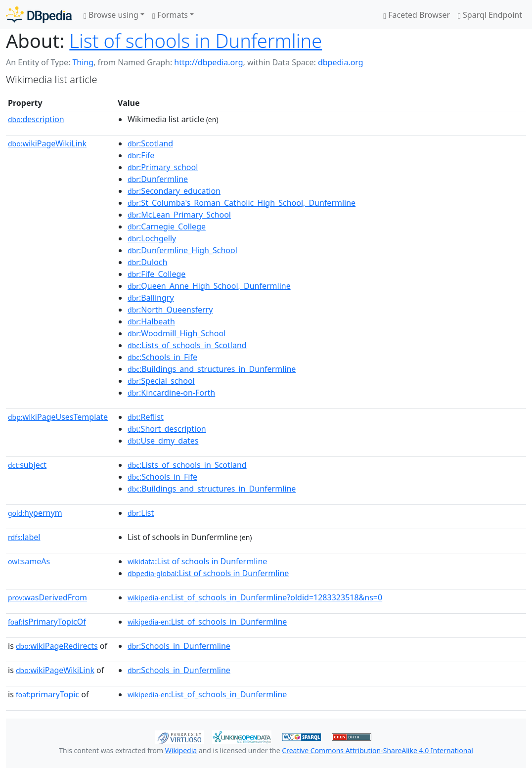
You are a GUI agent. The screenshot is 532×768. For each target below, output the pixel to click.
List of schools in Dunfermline (196, 41)
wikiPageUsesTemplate (58, 417)
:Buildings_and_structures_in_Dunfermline (212, 369)
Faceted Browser (417, 15)
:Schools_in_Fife (162, 357)
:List (141, 513)
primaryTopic (47, 694)
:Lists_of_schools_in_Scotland (187, 345)
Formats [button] (170, 15)
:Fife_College (156, 274)
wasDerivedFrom (47, 597)
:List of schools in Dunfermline (197, 561)
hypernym (35, 513)
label (24, 537)
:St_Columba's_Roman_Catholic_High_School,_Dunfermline (242, 203)
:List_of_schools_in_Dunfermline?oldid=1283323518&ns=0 (255, 597)
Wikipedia (181, 750)
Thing (83, 62)
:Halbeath (151, 321)
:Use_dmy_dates (163, 441)
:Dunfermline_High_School (182, 250)
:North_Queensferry (170, 310)
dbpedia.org (341, 62)
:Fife (141, 155)
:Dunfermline (158, 179)
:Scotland (150, 143)
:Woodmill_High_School (177, 333)
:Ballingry (151, 298)
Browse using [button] (111, 15)
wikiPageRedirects (57, 646)
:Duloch (147, 262)
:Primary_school (163, 167)
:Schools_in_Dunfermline (179, 646)
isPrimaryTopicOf (47, 622)
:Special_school (161, 381)
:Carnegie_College (167, 226)
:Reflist (146, 417)
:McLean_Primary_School (179, 215)
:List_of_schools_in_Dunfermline (207, 622)
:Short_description (167, 429)
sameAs (29, 561)
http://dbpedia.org (208, 62)
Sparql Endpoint (490, 15)
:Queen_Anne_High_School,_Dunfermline (209, 286)
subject (27, 465)
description (36, 119)
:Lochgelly (152, 238)
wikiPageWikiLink (47, 143)
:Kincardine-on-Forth (171, 393)
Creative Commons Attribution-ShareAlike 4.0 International (377, 750)
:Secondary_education (174, 191)
